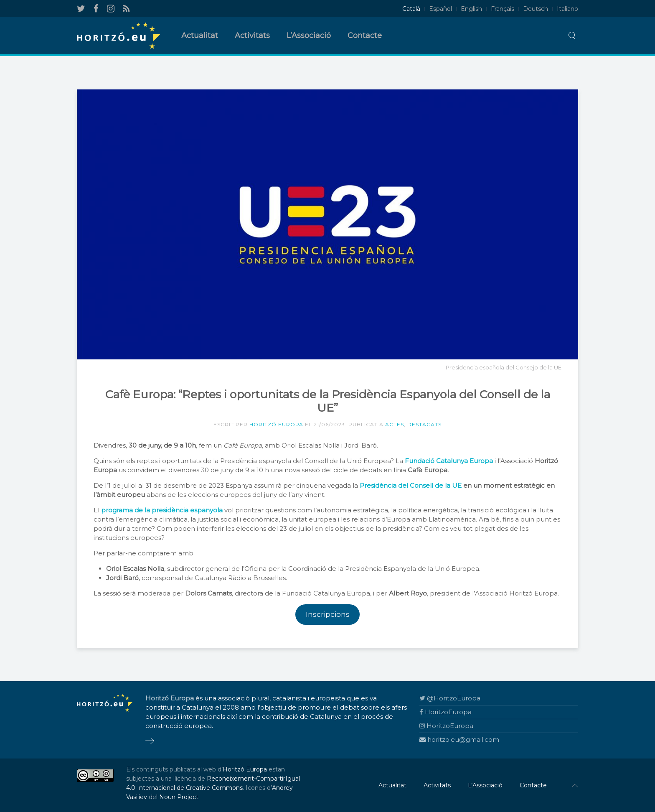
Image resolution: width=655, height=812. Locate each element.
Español (440, 9)
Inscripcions (328, 614)
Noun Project (179, 797)
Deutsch (536, 9)
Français (503, 9)
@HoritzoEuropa (450, 698)
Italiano (567, 9)
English (471, 9)
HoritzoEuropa (446, 712)
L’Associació (309, 36)
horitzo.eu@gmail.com (459, 739)
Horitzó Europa (276, 424)
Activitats (252, 36)
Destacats (424, 424)
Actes (395, 424)
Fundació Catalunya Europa (449, 461)
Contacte (365, 36)
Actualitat (200, 36)
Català (411, 9)
